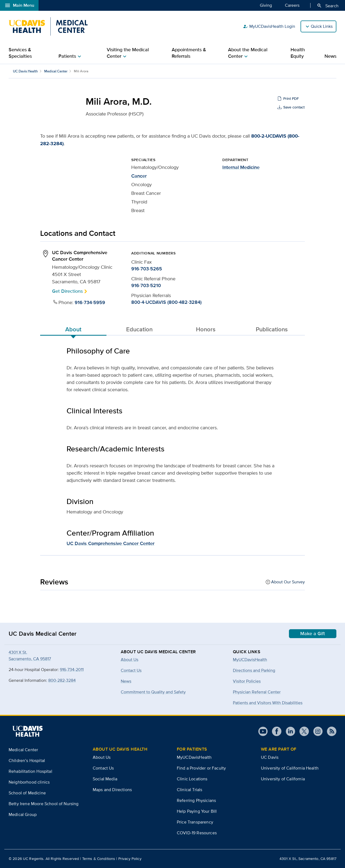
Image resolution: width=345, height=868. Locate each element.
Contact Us (103, 768)
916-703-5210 (146, 285)
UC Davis (270, 757)
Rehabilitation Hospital (30, 771)
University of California (283, 779)
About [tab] (73, 329)
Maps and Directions (112, 790)
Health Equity (298, 53)
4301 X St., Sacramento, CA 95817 (308, 859)
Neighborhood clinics (29, 782)
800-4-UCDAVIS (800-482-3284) (166, 302)
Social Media (105, 779)
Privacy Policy (130, 859)
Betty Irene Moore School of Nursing (44, 804)
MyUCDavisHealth (250, 660)
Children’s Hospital (27, 760)
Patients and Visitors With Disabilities (268, 703)
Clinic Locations (192, 779)
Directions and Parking (254, 670)
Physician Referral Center (257, 692)
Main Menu (19, 5)
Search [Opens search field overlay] (328, 6)
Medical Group (23, 814)
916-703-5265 (147, 269)
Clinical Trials (189, 790)
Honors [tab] (206, 329)
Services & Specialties (20, 53)
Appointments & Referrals (189, 53)
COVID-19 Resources (197, 833)
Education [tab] (139, 329)
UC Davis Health (25, 71)
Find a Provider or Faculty (201, 768)
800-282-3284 (62, 680)
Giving (266, 5)
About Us (102, 757)
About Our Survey (288, 582)
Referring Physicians (196, 800)
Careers (292, 5)
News (330, 56)
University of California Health (290, 768)
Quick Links (322, 26)
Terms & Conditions (99, 859)
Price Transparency (195, 822)
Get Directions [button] (67, 291)
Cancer (139, 176)
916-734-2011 (72, 670)
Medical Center (56, 71)
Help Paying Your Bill (197, 811)
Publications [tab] (272, 329)
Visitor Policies (247, 681)
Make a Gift (313, 634)
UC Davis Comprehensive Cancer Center (111, 543)
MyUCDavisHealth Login (269, 26)
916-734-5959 (90, 302)
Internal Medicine (241, 167)
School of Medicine (27, 793)
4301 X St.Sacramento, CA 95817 (30, 656)
